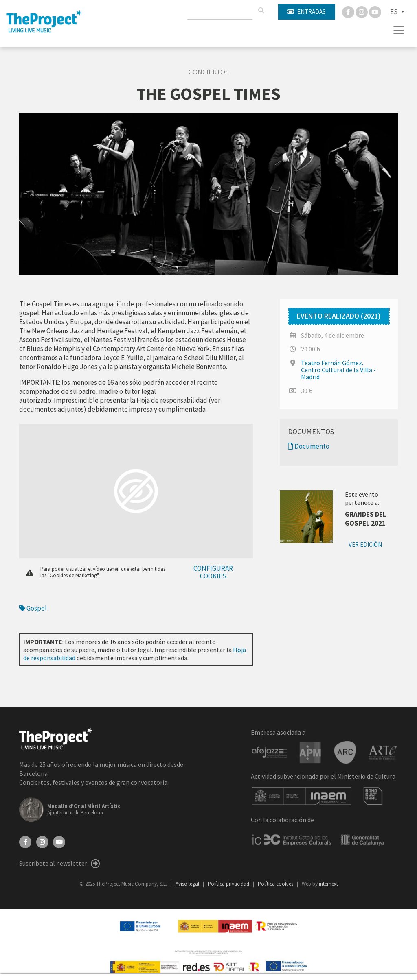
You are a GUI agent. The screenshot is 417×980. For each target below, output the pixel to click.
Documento (309, 446)
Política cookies (276, 884)
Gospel (33, 608)
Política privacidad (229, 884)
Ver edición (365, 545)
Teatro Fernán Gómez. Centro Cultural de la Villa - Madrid (338, 370)
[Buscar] (261, 11)
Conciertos (209, 72)
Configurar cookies (213, 572)
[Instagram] (362, 11)
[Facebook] (349, 11)
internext (328, 884)
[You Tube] (375, 11)
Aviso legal (188, 884)
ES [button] (395, 12)
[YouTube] (59, 841)
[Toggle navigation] (399, 30)
